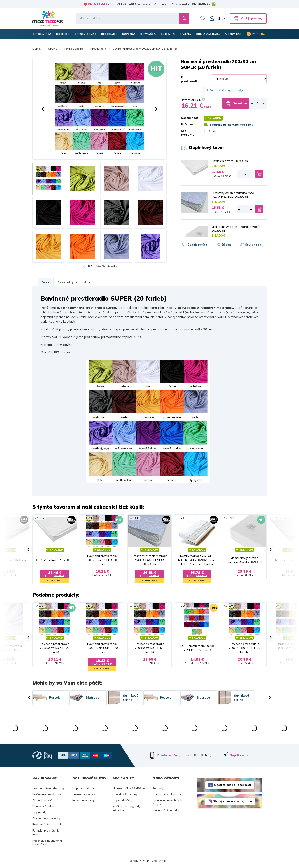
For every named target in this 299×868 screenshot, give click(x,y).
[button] (43, 109)
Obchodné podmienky (46, 818)
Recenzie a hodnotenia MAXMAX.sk (47, 843)
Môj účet (212, 18)
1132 (231, 518)
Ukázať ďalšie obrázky (102, 266)
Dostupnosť (189, 118)
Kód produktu (188, 133)
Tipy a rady (39, 812)
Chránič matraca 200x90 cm (230, 161)
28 (277, 606)
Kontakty (158, 788)
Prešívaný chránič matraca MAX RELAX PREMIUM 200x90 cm (233, 195)
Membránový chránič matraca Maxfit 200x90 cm (236, 229)
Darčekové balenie (44, 806)
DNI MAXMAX (98, 4)
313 (88, 606)
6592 (41, 518)
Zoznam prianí (203, 18)
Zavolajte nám (167, 755)
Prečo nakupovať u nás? (47, 794)
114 (183, 606)
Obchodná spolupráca (167, 794)
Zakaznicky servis (84, 794)
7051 (184, 518)
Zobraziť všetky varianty (226, 90)
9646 (136, 518)
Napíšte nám (239, 755)
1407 (279, 518)
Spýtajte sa (253, 245)
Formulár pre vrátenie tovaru (46, 833)
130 (231, 606)
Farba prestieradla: (190, 79)
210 (136, 606)
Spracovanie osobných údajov (167, 802)
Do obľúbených (197, 245)
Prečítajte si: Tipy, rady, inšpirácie (127, 808)
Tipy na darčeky (122, 800)
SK (220, 18)
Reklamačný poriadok (166, 810)
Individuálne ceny (83, 800)
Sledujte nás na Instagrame (232, 801)
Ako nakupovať (42, 800)
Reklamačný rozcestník (47, 824)
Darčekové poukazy (125, 794)
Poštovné (188, 124)
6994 (89, 518)
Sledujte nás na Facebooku (232, 785)
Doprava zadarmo (84, 788)
